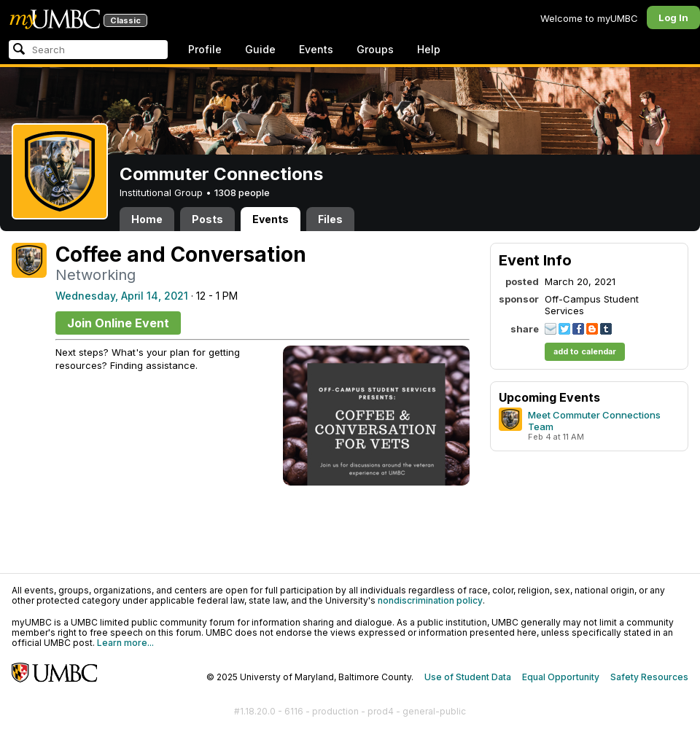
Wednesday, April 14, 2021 (122, 296)
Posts (207, 219)
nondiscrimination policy (430, 600)
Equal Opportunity (561, 677)
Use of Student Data (468, 677)
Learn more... (125, 643)
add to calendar (585, 351)
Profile (205, 49)
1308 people (242, 192)
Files (330, 219)
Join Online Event (118, 323)
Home (147, 219)
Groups (375, 49)
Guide (260, 49)
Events (316, 49)
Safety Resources (649, 677)
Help (429, 49)
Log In (673, 17)
